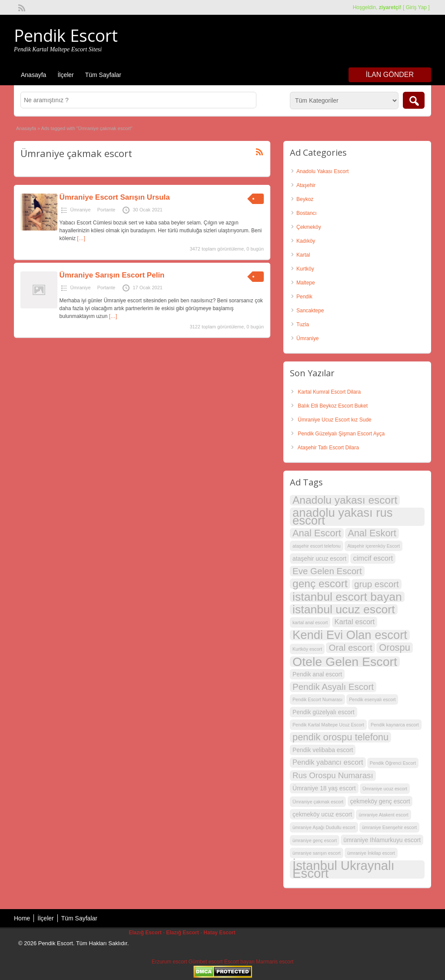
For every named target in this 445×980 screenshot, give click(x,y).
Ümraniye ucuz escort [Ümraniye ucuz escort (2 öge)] (385, 789)
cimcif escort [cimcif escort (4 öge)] (373, 558)
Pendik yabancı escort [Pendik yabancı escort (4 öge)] (328, 762)
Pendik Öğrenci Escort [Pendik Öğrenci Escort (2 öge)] (393, 763)
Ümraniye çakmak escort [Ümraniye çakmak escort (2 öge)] (318, 802)
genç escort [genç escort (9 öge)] (320, 584)
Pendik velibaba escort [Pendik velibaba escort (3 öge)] (323, 750)
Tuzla (303, 324)
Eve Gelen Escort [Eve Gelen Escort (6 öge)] (327, 571)
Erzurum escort (169, 962)
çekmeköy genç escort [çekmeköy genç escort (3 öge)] (380, 801)
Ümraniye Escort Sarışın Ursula (115, 197)
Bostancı (307, 213)
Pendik (304, 297)
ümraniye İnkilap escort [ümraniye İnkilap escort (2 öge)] (371, 853)
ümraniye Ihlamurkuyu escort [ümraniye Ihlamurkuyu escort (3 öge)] (382, 840)
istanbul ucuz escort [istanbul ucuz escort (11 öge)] (344, 609)
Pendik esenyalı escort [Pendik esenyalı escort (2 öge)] (372, 699)
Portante (106, 210)
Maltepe (306, 283)
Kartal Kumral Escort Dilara (329, 392)
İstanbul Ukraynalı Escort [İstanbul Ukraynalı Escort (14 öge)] (344, 870)
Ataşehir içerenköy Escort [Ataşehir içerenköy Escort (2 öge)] (374, 546)
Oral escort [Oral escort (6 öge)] (350, 647)
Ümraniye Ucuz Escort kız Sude (334, 420)
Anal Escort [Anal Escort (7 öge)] (317, 533)
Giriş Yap (416, 7)
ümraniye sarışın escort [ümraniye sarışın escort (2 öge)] (317, 853)
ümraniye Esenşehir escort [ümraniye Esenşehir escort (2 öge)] (389, 827)
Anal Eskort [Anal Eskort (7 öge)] (372, 533)
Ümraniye (81, 210)
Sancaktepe (310, 311)
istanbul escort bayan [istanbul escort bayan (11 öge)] (347, 597)
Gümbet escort (206, 962)
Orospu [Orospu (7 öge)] (395, 648)
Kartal (303, 255)
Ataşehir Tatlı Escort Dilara (328, 448)
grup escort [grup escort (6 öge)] (377, 584)
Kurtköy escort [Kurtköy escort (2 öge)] (307, 649)
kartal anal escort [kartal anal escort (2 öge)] (310, 622)
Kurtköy (305, 269)
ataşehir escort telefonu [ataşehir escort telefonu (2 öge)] (317, 546)
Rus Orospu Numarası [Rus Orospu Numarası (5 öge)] (333, 775)
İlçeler (65, 75)
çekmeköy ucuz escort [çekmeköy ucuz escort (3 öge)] (322, 814)
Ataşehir (306, 185)
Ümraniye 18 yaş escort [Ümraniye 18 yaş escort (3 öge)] (324, 788)
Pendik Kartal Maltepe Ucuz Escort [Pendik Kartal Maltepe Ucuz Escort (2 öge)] (328, 725)
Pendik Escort (66, 35)
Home (22, 918)
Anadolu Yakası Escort (322, 171)
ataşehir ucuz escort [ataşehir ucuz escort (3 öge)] (319, 559)
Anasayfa (33, 75)
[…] (81, 238)
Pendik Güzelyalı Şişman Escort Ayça (341, 434)
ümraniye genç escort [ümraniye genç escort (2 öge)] (315, 840)
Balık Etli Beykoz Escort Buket (333, 406)
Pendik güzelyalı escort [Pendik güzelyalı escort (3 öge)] (324, 712)
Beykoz (305, 199)
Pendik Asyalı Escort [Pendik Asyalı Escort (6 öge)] (333, 687)
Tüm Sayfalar (103, 75)
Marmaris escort (275, 962)
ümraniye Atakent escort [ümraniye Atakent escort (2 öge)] (383, 815)
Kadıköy (306, 241)
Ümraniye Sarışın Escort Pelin (112, 275)
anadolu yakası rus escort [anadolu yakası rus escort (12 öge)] (342, 517)
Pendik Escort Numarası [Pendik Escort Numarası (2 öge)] (317, 699)
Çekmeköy (309, 227)
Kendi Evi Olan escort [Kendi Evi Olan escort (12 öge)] (350, 635)
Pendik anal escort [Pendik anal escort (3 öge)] (317, 674)
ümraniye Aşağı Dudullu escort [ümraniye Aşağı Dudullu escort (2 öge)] (324, 827)
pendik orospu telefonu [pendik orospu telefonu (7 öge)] (340, 737)
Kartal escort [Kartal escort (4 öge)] (355, 622)
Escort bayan (239, 962)
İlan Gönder (390, 75)
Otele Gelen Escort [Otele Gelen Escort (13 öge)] (345, 662)
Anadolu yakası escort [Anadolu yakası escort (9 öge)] (345, 500)
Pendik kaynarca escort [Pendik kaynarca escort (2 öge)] (395, 725)
